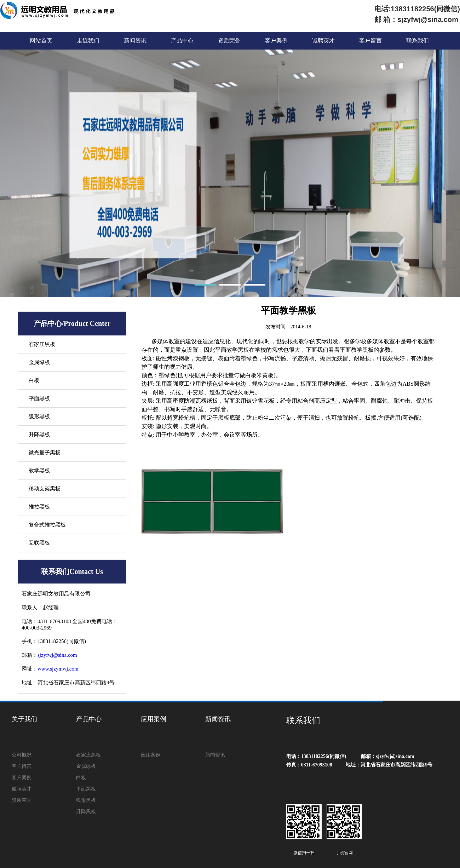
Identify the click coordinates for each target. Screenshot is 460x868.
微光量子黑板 (45, 453)
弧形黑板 (39, 416)
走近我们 (88, 41)
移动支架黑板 (45, 489)
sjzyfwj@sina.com (57, 655)
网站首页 (41, 41)
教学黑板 (39, 471)
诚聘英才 (323, 41)
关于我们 (24, 719)
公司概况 (22, 755)
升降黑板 (39, 435)
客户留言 (370, 41)
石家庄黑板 (42, 344)
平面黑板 (39, 398)
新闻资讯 (135, 41)
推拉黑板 (39, 507)
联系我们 (418, 41)
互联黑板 (39, 543)
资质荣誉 (229, 41)
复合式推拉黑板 (47, 525)
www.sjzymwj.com (58, 669)
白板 (34, 380)
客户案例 (276, 41)
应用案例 (154, 719)
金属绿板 (39, 362)
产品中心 (182, 41)
